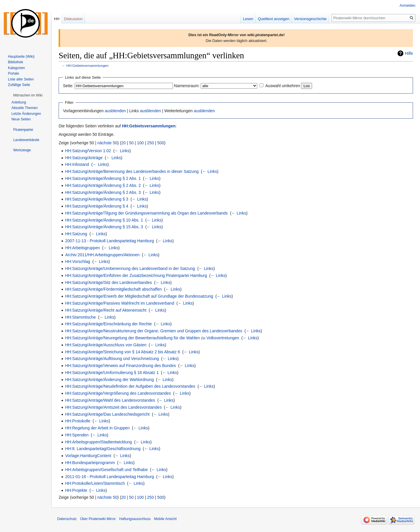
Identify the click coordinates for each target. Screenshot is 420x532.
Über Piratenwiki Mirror (98, 519)
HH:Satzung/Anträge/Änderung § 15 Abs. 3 (104, 227)
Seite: (68, 86)
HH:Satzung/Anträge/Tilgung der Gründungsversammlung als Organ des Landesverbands (146, 213)
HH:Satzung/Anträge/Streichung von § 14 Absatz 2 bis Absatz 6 (123, 352)
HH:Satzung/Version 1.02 (88, 151)
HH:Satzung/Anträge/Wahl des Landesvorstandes (110, 400)
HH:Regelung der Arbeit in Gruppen (97, 428)
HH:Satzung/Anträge (84, 158)
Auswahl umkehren (282, 86)
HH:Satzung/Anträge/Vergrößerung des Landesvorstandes (118, 393)
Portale (13, 73)
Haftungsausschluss (135, 519)
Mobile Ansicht (165, 519)
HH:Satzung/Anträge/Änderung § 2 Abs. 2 (103, 185)
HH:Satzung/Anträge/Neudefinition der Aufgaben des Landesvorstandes (130, 386)
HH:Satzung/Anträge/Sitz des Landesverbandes (108, 282)
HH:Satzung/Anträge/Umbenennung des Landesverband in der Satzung (130, 268)
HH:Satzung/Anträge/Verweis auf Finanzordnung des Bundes (120, 366)
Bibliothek (15, 62)
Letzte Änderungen (26, 114)
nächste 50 (107, 143)
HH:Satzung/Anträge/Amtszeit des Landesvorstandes (113, 407)
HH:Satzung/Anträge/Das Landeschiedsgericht (107, 414)
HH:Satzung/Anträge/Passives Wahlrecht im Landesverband (120, 303)
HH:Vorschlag (78, 261)
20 (124, 143)
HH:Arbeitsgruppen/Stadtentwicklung (98, 442)
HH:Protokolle (78, 421)
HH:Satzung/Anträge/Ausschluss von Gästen (106, 345)
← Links (122, 151)
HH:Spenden (77, 435)
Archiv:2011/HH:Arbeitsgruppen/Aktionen (102, 255)
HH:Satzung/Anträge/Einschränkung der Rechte (108, 324)
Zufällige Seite (19, 85)
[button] (28, 95)
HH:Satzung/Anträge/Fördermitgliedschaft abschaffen (113, 289)
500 (161, 143)
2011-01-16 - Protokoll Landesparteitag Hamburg (109, 477)
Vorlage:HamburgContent (88, 456)
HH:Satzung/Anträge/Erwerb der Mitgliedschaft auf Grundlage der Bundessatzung (139, 296)
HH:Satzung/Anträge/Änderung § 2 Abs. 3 (103, 192)
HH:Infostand (77, 164)
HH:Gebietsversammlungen (87, 65)
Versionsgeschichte (310, 19)
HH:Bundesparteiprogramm (90, 463)
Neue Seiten (21, 119)
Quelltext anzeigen (274, 19)
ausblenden (115, 111)
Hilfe (409, 53)
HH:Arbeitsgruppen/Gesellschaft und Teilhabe (106, 470)
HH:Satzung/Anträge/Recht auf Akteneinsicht (106, 310)
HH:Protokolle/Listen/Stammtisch (95, 483)
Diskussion (73, 19)
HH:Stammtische (80, 317)
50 (132, 143)
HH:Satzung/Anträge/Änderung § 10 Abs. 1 (104, 220)
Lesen (248, 19)
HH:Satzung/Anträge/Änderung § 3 (97, 199)
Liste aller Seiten (21, 79)
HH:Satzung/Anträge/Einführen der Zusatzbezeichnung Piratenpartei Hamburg (136, 275)
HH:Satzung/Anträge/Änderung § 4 (97, 206)
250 (150, 143)
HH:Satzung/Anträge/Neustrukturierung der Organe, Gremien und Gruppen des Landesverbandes (154, 331)
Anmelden (407, 6)
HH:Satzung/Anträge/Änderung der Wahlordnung (109, 380)
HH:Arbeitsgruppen (82, 248)
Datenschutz (67, 519)
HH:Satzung (76, 234)
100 (140, 143)
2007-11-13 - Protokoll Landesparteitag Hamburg (109, 241)
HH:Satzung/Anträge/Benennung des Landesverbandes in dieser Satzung (132, 171)
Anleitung (19, 102)
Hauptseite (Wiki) (21, 57)
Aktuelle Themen (24, 108)
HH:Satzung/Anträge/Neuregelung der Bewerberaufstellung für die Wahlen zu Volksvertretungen (152, 338)
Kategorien (16, 68)
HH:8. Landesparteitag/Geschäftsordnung (103, 449)
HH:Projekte (76, 490)
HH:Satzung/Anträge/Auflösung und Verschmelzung (112, 359)
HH (57, 19)
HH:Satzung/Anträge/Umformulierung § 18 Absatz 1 (112, 373)
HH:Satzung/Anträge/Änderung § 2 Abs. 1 (103, 178)
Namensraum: (187, 86)
